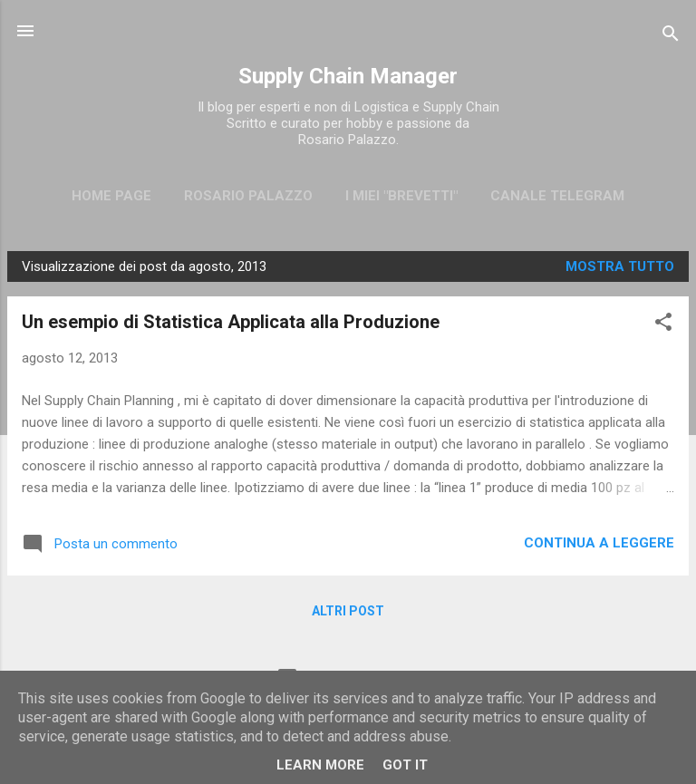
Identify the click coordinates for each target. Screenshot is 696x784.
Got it (405, 765)
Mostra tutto (620, 266)
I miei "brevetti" (401, 196)
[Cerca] (671, 37)
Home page (111, 196)
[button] (663, 325)
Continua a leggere (599, 543)
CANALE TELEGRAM (557, 196)
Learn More (320, 765)
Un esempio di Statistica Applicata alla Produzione (231, 322)
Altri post (348, 611)
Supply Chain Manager (348, 76)
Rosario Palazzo (248, 196)
